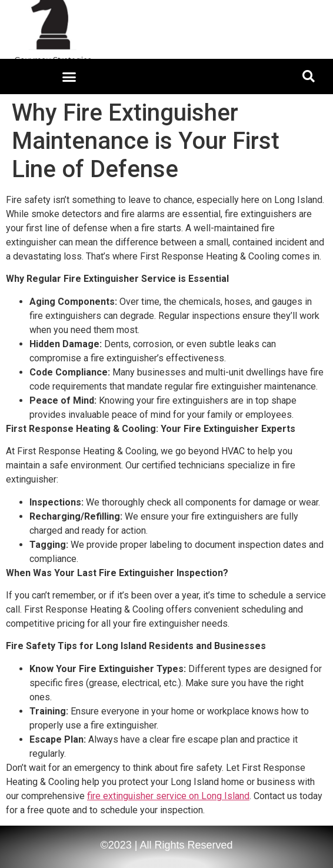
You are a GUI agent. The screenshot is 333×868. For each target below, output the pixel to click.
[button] (69, 77)
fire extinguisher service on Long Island (168, 796)
